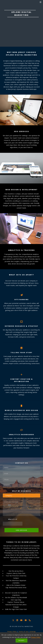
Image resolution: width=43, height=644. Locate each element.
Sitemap (33, 632)
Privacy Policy (36, 637)
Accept (21, 640)
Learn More (21, 34)
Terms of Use (23, 632)
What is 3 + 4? (13, 519)
